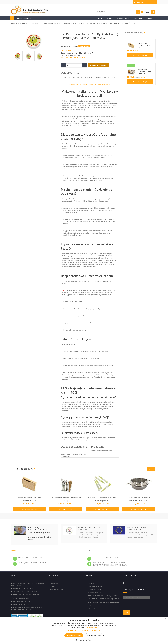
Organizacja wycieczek (22, 604)
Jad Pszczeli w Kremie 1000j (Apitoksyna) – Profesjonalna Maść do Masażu (110, 23)
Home (13, 23)
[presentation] (139, 603)
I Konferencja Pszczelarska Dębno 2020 (102, 596)
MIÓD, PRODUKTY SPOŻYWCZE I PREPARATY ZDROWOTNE (38, 23)
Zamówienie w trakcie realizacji (25, 592)
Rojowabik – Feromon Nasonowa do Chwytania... (102, 499)
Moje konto (139, 2)
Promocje (98, 18)
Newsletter (92, 608)
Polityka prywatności (96, 586)
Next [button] (153, 469)
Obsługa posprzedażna (22, 601)
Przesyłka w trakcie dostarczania (26, 595)
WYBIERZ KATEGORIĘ (23, 18)
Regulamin (91, 583)
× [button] (166, 619)
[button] (84, 630)
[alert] (84, 630)
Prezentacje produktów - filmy (38, 528)
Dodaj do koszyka (99, 65)
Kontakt (90, 605)
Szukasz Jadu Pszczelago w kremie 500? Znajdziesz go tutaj (90, 85)
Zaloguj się (54, 583)
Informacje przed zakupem (23, 589)
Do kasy (151, 2)
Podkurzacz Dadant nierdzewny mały (66, 499)
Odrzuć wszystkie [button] (94, 635)
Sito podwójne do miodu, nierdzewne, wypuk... (139, 499)
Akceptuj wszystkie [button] (74, 635)
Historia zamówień (57, 590)
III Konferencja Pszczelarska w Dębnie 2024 (103, 602)
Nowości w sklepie (124, 18)
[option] (29, 494)
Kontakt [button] (150, 18)
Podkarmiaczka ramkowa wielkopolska (29, 499)
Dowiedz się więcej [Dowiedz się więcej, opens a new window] (91, 627)
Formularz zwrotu (95, 593)
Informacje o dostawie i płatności (73, 57)
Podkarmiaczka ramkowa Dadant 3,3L (144, 45)
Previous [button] (149, 469)
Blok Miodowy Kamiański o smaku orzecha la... (145, 72)
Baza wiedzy (138, 18)
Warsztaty (109, 18)
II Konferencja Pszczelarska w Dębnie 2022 (103, 599)
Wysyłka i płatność (95, 590)
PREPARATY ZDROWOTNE (70, 23)
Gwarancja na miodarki (22, 598)
